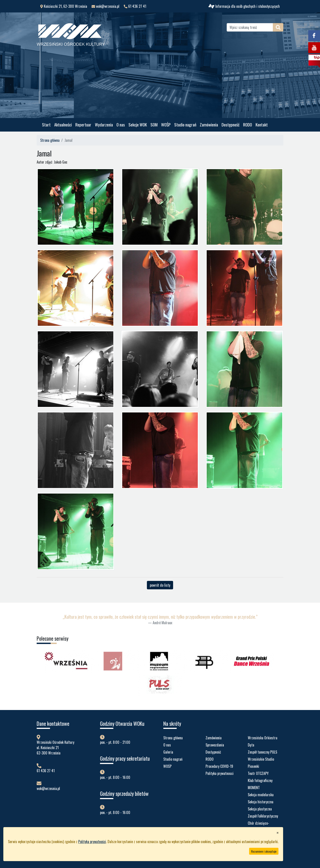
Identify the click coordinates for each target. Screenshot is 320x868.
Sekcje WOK (138, 125)
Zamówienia (209, 125)
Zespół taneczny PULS (262, 752)
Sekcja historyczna (261, 802)
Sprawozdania (215, 745)
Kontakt (262, 125)
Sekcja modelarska (261, 795)
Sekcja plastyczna (260, 809)
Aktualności (63, 125)
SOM (154, 125)
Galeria (168, 752)
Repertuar (83, 125)
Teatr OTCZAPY (258, 773)
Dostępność (231, 125)
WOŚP (166, 125)
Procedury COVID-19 (219, 766)
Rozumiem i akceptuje (264, 851)
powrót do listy (160, 585)
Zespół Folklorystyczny (263, 816)
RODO (248, 125)
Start (46, 125)
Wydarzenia (104, 125)
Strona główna (50, 140)
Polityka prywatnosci (220, 773)
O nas (121, 125)
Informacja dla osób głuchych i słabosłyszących (244, 6)
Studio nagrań (185, 125)
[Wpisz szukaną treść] (250, 27)
